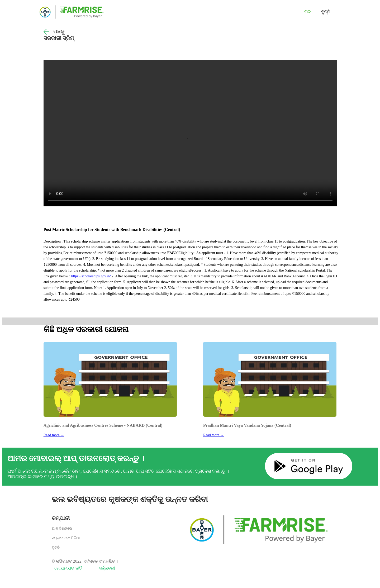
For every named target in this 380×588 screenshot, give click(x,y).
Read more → (54, 435)
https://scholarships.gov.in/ (91, 276)
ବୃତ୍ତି (326, 12)
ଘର (307, 12)
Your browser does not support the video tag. (190, 133)
